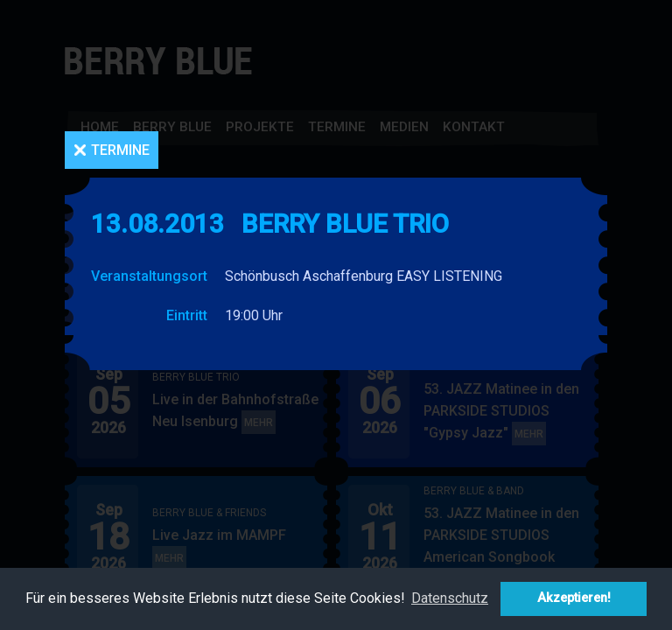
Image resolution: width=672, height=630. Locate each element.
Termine (120, 150)
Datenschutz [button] (450, 598)
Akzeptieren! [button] (574, 598)
